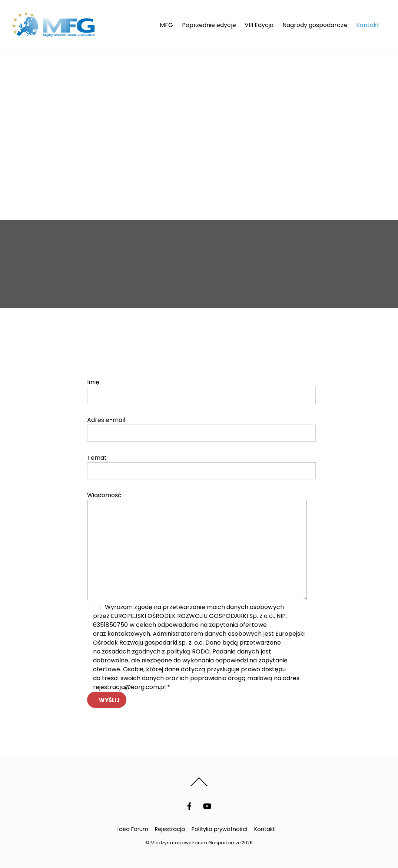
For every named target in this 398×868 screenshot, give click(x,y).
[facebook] (189, 806)
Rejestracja (170, 829)
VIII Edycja (259, 25)
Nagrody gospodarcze (315, 25)
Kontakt (368, 25)
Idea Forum (133, 829)
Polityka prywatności (219, 829)
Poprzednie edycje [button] (209, 25)
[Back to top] (199, 786)
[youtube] (207, 806)
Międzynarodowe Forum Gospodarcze (195, 843)
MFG (166, 25)
